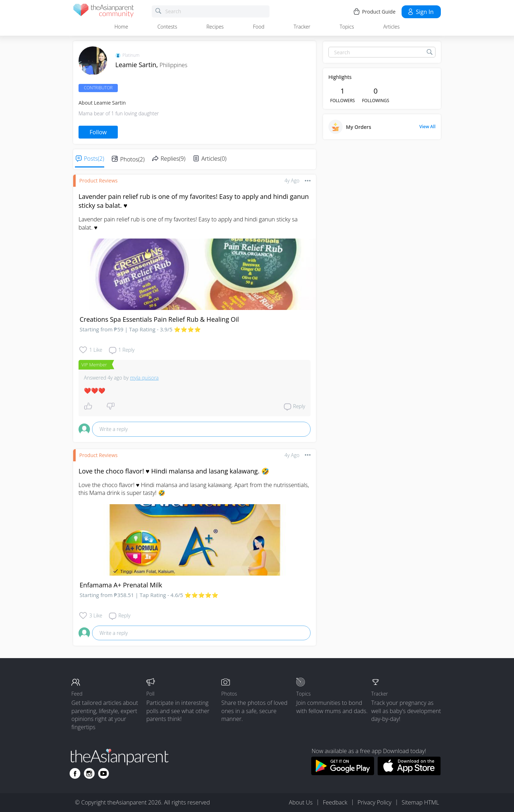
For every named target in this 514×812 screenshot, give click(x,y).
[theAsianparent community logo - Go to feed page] (104, 12)
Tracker (302, 27)
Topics (347, 27)
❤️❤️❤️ (95, 391)
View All (427, 127)
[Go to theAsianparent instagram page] (89, 773)
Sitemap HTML (420, 802)
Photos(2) (132, 159)
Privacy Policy (375, 802)
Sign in (420, 12)
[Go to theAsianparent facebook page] (75, 773)
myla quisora (144, 378)
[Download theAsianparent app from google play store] (342, 773)
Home (121, 27)
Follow (98, 132)
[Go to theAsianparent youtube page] (104, 773)
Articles (392, 27)
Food (259, 27)
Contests (167, 27)
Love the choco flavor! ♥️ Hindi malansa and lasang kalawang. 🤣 (174, 471)
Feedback (335, 802)
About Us (301, 802)
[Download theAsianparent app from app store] (409, 773)
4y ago (292, 181)
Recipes (215, 27)
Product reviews (98, 181)
